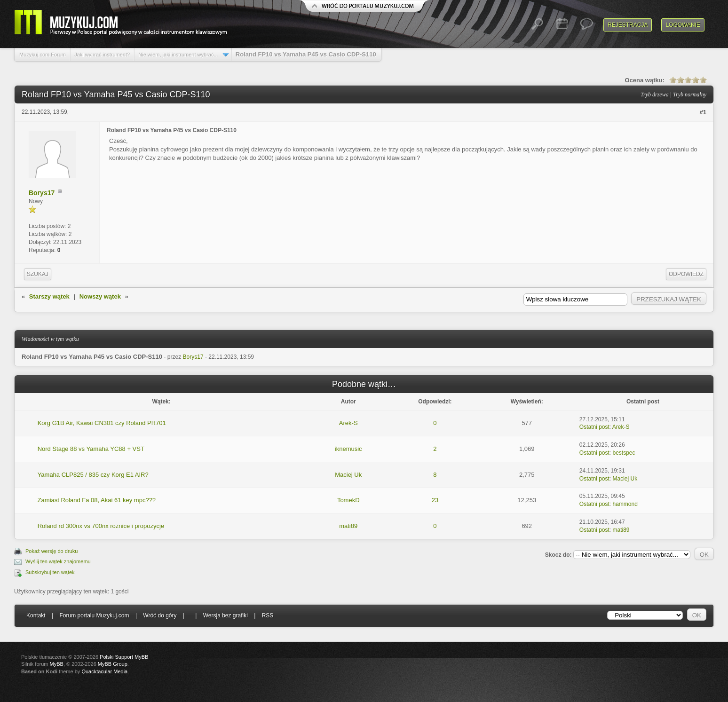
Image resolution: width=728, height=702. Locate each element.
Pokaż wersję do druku (51, 551)
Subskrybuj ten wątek (50, 572)
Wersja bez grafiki (226, 615)
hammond (625, 504)
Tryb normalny (690, 95)
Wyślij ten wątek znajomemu (58, 561)
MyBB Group (113, 664)
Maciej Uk (348, 475)
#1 (703, 112)
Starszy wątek (49, 296)
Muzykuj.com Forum (43, 55)
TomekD (348, 500)
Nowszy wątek (100, 296)
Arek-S (348, 423)
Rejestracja (628, 25)
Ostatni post (594, 427)
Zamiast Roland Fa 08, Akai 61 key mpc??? (97, 500)
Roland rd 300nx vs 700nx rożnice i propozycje (101, 526)
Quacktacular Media (104, 671)
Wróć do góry (160, 615)
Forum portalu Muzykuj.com (95, 615)
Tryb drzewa (655, 95)
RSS (268, 615)
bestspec (624, 453)
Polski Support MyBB (124, 657)
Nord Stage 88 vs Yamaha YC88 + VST (91, 449)
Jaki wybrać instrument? (102, 55)
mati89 (348, 526)
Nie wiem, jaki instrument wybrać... (178, 55)
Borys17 (42, 193)
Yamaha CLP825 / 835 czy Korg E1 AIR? (93, 475)
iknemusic (348, 449)
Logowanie (683, 25)
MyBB (57, 664)
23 (435, 500)
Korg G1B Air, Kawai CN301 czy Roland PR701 (102, 423)
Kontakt (36, 615)
